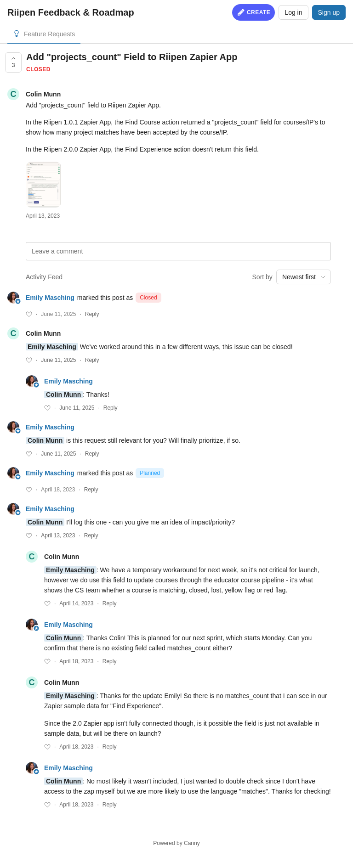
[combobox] (304, 277)
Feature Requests (49, 34)
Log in (293, 12)
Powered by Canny (176, 843)
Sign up (329, 12)
